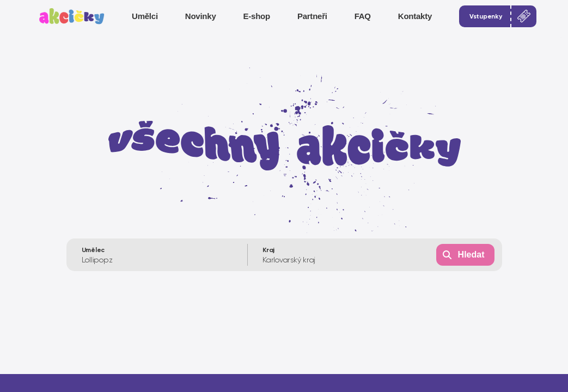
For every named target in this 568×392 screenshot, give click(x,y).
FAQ (363, 16)
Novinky (201, 16)
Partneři (312, 16)
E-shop (257, 16)
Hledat (471, 255)
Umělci (145, 16)
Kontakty (415, 16)
